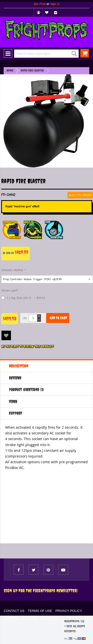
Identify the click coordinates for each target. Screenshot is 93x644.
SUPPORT (49, 618)
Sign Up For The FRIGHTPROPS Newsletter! (41, 591)
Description (19, 366)
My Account (38, 12)
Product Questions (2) (26, 390)
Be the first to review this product (27, 346)
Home (10, 71)
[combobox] (43, 54)
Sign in (55, 4)
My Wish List (47, 12)
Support (15, 413)
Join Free (40, 4)
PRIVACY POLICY (69, 611)
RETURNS (30, 618)
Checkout (56, 12)
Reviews (15, 378)
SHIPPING (11, 618)
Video (13, 402)
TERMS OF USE (40, 611)
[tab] (46, 366)
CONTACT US (14, 611)
